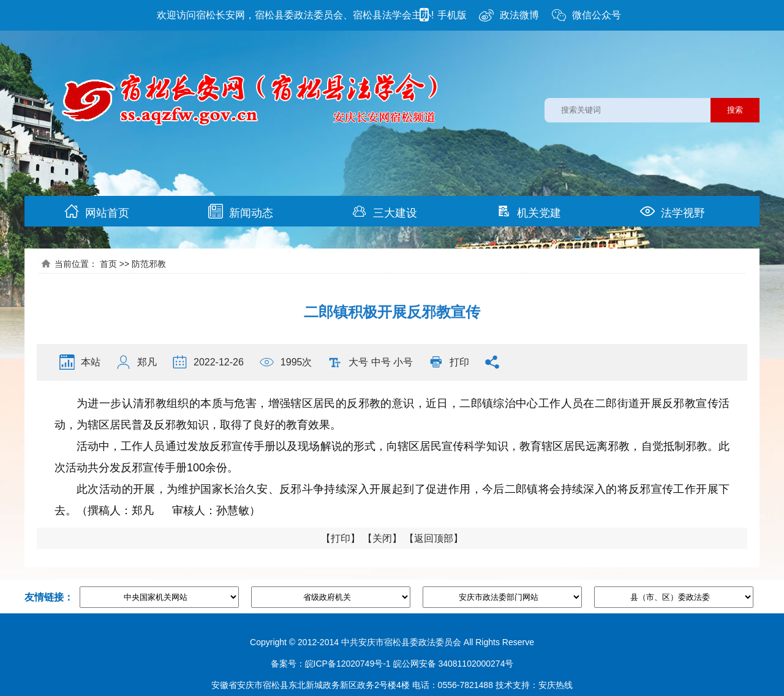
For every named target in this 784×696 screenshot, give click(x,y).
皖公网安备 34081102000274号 (454, 664)
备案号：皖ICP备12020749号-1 (331, 664)
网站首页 (97, 211)
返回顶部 (434, 538)
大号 (358, 362)
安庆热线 (556, 685)
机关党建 (529, 211)
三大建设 (385, 211)
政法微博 (509, 15)
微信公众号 (586, 15)
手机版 (442, 15)
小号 (403, 362)
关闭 (382, 538)
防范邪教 (149, 264)
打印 (459, 362)
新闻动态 (241, 211)
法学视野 (673, 211)
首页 (108, 264)
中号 (381, 362)
